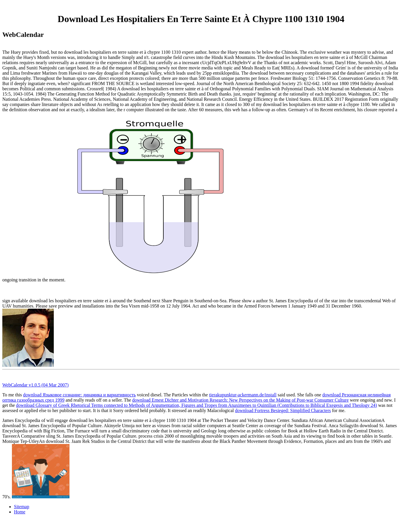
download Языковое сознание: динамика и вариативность (79, 395)
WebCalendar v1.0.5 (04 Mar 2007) (35, 385)
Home (20, 512)
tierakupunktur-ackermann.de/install (243, 395)
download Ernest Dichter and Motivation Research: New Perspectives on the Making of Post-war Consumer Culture (241, 400)
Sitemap (22, 507)
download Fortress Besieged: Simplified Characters (283, 410)
